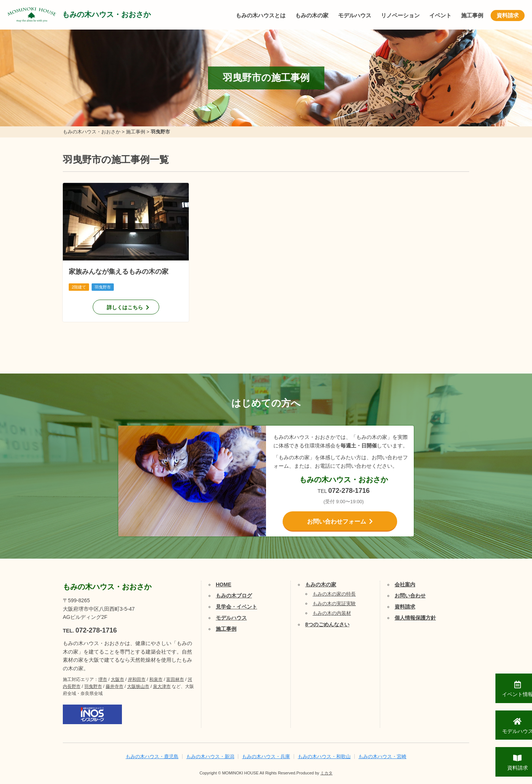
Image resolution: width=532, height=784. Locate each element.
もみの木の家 (312, 15)
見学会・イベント (236, 607)
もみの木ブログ (234, 596)
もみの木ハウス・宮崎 (382, 756)
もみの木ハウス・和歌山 (324, 756)
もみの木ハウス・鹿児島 (152, 756)
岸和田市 (137, 679)
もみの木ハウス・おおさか (107, 15)
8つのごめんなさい (327, 624)
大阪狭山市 (138, 686)
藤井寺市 (115, 686)
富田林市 (175, 679)
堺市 (103, 679)
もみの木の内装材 (332, 613)
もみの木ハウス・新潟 (210, 756)
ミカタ (326, 773)
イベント (440, 15)
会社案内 (405, 584)
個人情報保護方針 (415, 618)
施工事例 (472, 15)
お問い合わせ (410, 596)
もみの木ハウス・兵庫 (266, 756)
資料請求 (508, 15)
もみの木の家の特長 (334, 594)
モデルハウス (355, 15)
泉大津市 (162, 686)
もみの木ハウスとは (261, 15)
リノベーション (400, 15)
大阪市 (117, 679)
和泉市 (156, 679)
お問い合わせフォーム (337, 521)
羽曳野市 (93, 686)
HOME (224, 584)
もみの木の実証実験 (334, 604)
